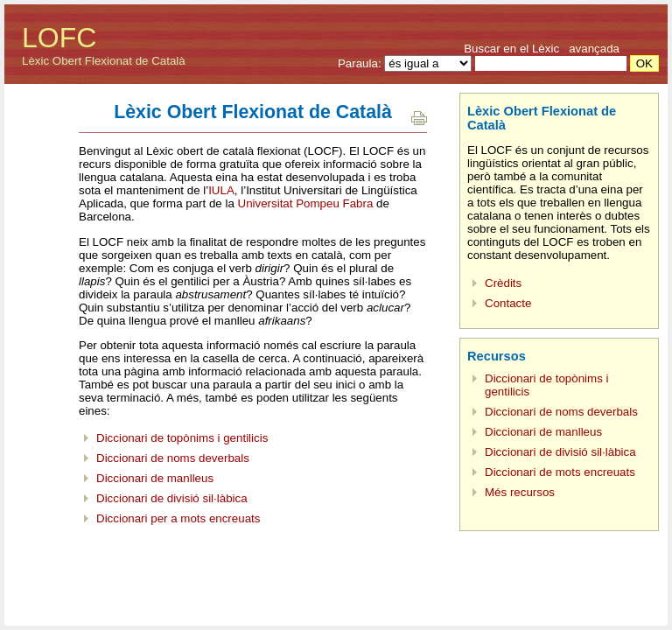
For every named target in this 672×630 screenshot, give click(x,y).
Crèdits (503, 283)
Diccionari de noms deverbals (173, 458)
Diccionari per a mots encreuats (178, 518)
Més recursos (520, 492)
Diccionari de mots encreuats (560, 472)
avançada (594, 49)
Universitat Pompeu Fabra (306, 203)
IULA (221, 190)
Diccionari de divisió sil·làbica (172, 498)
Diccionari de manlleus (155, 478)
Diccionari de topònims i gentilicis (182, 438)
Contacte (508, 303)
